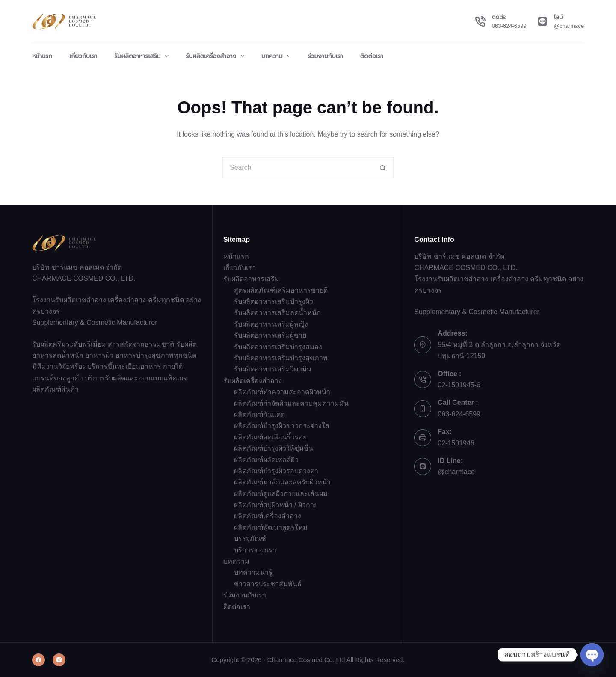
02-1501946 (456, 443)
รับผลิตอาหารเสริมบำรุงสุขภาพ (281, 358)
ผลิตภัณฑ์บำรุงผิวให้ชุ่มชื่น (274, 448)
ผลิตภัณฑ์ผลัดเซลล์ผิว (266, 460)
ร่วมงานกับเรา (325, 56)
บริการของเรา (255, 550)
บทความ (278, 56)
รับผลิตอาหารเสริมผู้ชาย (270, 335)
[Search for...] (297, 168)
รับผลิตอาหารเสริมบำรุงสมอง (278, 347)
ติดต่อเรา (372, 56)
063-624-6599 (509, 26)
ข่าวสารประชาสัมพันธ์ (268, 584)
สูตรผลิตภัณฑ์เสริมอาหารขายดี (281, 290)
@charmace (569, 26)
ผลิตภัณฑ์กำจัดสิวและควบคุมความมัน (291, 403)
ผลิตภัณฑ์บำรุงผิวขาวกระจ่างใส (282, 426)
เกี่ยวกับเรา (83, 56)
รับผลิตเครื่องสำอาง (217, 56)
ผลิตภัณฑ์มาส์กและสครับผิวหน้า (282, 482)
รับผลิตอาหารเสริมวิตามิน (273, 369)
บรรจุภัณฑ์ (250, 539)
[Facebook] (38, 660)
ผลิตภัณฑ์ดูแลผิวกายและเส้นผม (281, 494)
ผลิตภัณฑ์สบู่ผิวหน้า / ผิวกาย (276, 505)
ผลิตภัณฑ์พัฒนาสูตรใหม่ (271, 527)
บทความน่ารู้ (253, 572)
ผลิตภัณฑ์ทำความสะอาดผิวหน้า (282, 392)
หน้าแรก (42, 56)
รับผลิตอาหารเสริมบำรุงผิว (274, 301)
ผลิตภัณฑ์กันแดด (259, 414)
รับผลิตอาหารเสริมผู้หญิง (271, 324)
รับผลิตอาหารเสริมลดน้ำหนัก (277, 313)
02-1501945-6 (459, 385)
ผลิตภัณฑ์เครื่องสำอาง (268, 516)
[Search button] (383, 168)
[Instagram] (59, 660)
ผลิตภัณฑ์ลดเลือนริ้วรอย (270, 437)
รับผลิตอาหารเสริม (143, 56)
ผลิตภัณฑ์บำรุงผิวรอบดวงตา (276, 471)
